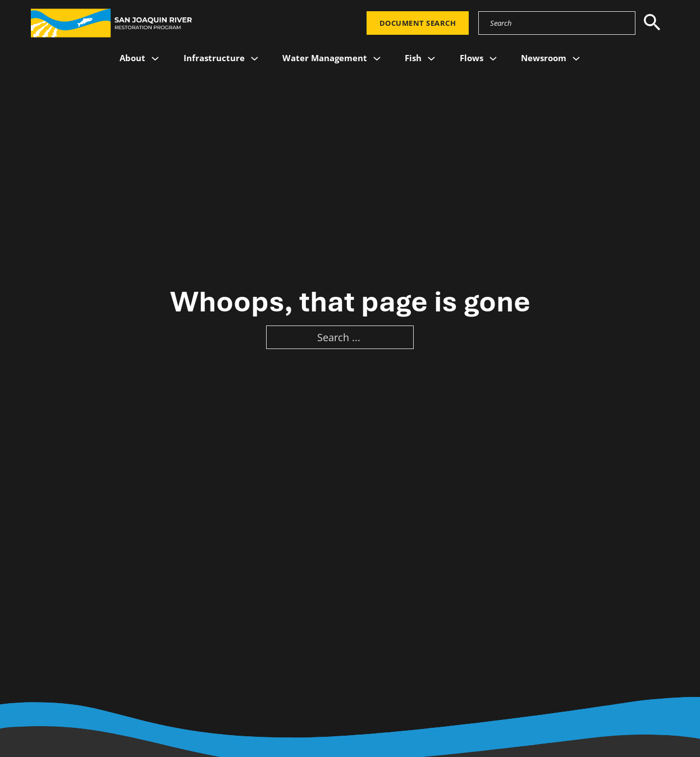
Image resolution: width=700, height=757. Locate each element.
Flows (472, 58)
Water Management (325, 58)
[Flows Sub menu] (493, 58)
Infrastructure (214, 58)
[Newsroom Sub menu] (576, 58)
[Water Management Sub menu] (377, 58)
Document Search (418, 23)
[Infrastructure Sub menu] (255, 58)
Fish (413, 58)
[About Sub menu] (155, 58)
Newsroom (544, 58)
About (132, 58)
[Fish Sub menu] (431, 58)
